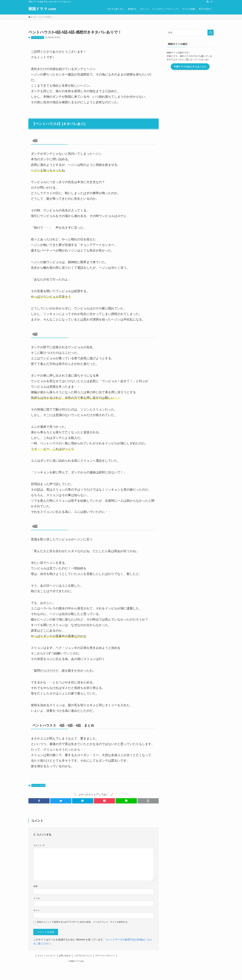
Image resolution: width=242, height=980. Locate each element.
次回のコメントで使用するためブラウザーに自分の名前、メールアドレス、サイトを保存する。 (83, 922)
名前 (35, 886)
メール (37, 898)
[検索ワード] (190, 33)
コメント (39, 845)
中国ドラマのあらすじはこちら (190, 67)
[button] (39, 801)
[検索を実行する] (211, 33)
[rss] (208, 2)
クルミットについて (47, 956)
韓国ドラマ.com (42, 9)
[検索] (212, 2)
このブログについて (83, 956)
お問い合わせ (65, 956)
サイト (37, 910)
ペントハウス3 (38, 37)
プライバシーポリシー (105, 956)
